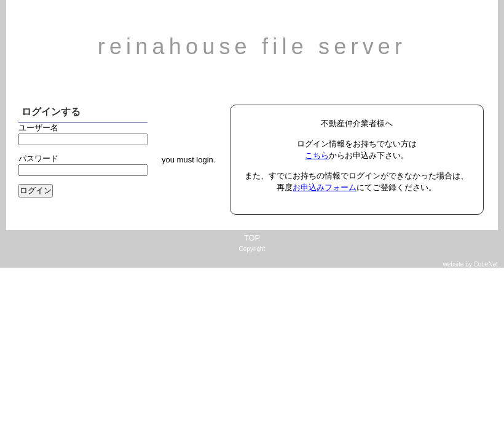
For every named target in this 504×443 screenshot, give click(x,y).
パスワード (38, 158)
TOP (252, 238)
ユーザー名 (38, 128)
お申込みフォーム (325, 187)
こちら (317, 155)
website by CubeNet (471, 264)
